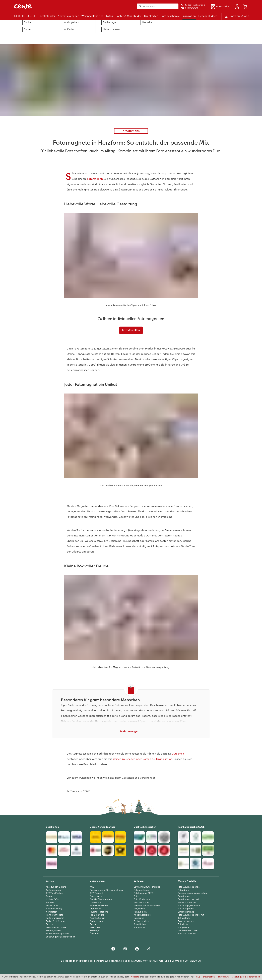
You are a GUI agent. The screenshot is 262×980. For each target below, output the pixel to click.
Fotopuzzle (183, 927)
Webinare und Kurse (56, 927)
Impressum (95, 909)
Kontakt (50, 903)
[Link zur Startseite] (47, 6)
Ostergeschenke (186, 912)
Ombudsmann (97, 921)
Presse (93, 924)
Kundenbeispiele (142, 915)
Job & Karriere (97, 915)
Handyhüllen (140, 912)
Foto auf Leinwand (187, 934)
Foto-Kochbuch (142, 899)
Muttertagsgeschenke (189, 906)
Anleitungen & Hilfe (56, 887)
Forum (49, 896)
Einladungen (184, 896)
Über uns (94, 934)
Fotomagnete (95, 179)
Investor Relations (99, 912)
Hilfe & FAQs (52, 899)
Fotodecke (183, 924)
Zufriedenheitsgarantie (57, 934)
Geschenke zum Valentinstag (192, 893)
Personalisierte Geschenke (147, 906)
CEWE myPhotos (54, 893)
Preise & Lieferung (55, 921)
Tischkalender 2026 (188, 930)
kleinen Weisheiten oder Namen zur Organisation (142, 759)
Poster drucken (141, 921)
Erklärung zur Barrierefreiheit (60, 937)
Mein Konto (52, 906)
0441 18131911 (151, 961)
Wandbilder (140, 927)
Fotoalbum (183, 890)
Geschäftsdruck (142, 903)
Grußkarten (140, 909)
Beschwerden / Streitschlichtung (107, 890)
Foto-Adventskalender (189, 887)
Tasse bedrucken (186, 921)
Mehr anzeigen (130, 731)
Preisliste (135, 977)
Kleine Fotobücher (187, 903)
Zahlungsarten (53, 930)
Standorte (95, 927)
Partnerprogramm (55, 918)
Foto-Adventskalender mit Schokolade (191, 916)
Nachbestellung (54, 909)
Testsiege (94, 930)
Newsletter (51, 912)
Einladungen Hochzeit (189, 899)
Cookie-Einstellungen (101, 899)
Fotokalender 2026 (143, 893)
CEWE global (96, 893)
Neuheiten (139, 918)
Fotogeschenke (141, 890)
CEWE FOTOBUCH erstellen (147, 887)
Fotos (137, 896)
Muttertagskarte (186, 909)
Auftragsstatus (53, 890)
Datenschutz (96, 903)
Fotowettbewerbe (99, 906)
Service (50, 924)
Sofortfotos (140, 924)
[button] (237, 7)
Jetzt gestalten (131, 330)
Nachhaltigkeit (97, 918)
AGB (92, 887)
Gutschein (178, 754)
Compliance (96, 896)
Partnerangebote (55, 915)
